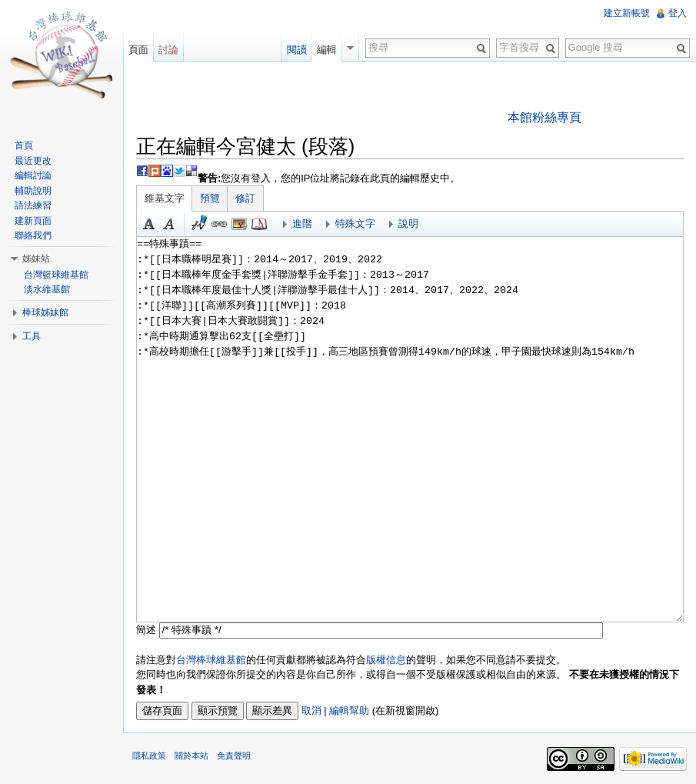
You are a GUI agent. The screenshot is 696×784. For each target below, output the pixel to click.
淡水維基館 (47, 289)
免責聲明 (234, 756)
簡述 (146, 630)
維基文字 (165, 198)
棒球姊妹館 (45, 312)
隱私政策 (149, 756)
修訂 (245, 198)
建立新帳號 (627, 13)
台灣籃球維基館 (56, 275)
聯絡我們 (33, 235)
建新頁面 (33, 221)
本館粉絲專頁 (544, 117)
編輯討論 (33, 175)
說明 (408, 224)
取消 (311, 711)
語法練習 (33, 205)
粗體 (149, 224)
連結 (219, 224)
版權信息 (386, 660)
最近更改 (33, 161)
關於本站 (191, 756)
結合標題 (239, 224)
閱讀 (297, 50)
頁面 (138, 50)
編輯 (327, 50)
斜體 (169, 224)
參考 (259, 224)
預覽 (210, 198)
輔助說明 (33, 191)
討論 (168, 50)
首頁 (24, 145)
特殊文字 (355, 224)
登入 (678, 13)
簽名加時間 (199, 224)
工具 (32, 336)
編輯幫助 (349, 711)
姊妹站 (36, 259)
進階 (302, 224)
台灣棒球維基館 (211, 660)
